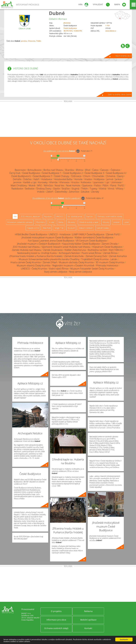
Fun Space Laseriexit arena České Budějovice (51, 241)
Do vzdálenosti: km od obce (59, 151)
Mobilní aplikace (88, 620)
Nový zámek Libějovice (81, 272)
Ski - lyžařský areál (75, 216)
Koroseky (43, 182)
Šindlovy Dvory (44, 189)
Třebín (39, 41)
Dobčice (27, 179)
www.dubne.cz (111, 31)
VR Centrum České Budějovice (91, 241)
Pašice (97, 185)
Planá (113, 185)
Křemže (54, 182)
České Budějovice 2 (73, 173)
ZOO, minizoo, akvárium (30, 216)
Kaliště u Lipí (30, 182)
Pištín (105, 185)
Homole (78, 179)
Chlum (87, 176)
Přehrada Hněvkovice (107, 265)
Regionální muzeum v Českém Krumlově (73, 265)
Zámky (61, 222)
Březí (88, 170)
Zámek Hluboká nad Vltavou (27, 250)
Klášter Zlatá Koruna (75, 250)
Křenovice (31, 41)
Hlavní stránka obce (123, 56)
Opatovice (87, 185)
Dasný (120, 176)
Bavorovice (20, 170)
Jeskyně (116, 222)
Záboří (50, 192)
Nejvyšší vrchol (33, 228)
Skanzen (90, 216)
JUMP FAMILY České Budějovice (88, 234)
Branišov (70, 170)
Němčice (48, 185)
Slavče (56, 189)
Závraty (95, 192)
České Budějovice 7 (42, 176)
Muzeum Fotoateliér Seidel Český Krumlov (92, 269)
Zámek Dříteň (50, 262)
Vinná (111, 189)
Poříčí (121, 185)
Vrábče (41, 192)
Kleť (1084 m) (116, 250)
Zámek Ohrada (110, 244)
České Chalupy (62, 176)
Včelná (103, 189)
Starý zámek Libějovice (56, 272)
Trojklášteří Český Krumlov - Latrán (99, 259)
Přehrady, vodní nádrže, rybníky (110, 216)
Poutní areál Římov (91, 253)
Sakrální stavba (103, 228)
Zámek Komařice (118, 256)
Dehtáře (17, 179)
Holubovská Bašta (63, 179)
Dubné (57, 13)
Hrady (51, 222)
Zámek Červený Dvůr (96, 256)
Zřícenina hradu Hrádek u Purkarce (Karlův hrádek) (36, 256)
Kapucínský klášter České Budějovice (81, 244)
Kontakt (88, 628)
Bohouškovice (35, 170)
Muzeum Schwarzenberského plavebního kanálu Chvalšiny (49, 259)
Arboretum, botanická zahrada (20, 222)
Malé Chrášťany (19, 185)
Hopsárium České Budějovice (107, 247)
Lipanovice (98, 182)
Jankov (118, 179)
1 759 (107, 26)
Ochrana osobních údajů (56, 628)
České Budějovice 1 (51, 173)
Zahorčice (74, 192)
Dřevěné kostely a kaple (89, 222)
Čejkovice (115, 170)
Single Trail (59, 228)
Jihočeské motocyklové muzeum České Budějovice (47, 237)
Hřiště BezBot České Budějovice (31, 234)
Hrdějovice (99, 179)
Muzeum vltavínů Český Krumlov (34, 265)
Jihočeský (67, 23)
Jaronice (24, 41)
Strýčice (66, 189)
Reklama (88, 611)
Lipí (107, 182)
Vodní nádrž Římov (59, 269)
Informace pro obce (56, 620)
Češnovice (76, 176)
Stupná (75, 189)
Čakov (95, 170)
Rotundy (106, 222)
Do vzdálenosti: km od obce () (56, 198)
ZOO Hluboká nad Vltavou (26, 247)
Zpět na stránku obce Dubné (120, 94)
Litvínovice (116, 182)
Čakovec (105, 170)
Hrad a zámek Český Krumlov (26, 262)
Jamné (110, 179)
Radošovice (17, 189)
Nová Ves (59, 185)
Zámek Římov (110, 253)
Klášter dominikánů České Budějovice (94, 237)
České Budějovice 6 (21, 176)
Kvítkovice (86, 182)
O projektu (56, 611)
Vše (15, 216)
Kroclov (75, 182)
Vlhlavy (119, 189)
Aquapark (48, 216)
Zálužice (85, 192)
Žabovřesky (61, 192)
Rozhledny (41, 222)
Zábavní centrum (86, 228)
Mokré (32, 185)
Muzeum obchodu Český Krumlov (76, 262)
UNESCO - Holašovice (60, 234)
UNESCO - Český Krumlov (34, 269)
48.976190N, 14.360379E (73, 31)
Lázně (126, 222)
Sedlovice (30, 189)
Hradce (88, 179)
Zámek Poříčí (113, 234)
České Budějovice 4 (116, 173)
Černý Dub (15, 173)
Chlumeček (98, 176)
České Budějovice (70, 28)
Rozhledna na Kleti (97, 250)
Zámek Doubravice (53, 250)
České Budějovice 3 (94, 173)
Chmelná (110, 176)
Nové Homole (73, 185)
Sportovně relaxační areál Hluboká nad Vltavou (66, 247)
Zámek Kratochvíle (74, 256)
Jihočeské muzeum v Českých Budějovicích (39, 244)
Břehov (80, 170)
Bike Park (47, 228)
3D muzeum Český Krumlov (110, 262)
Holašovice (47, 179)
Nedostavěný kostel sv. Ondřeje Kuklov (37, 253)
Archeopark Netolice (69, 253)
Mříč (40, 185)
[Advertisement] (68, 120)
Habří (36, 179)
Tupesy (93, 189)
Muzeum (71, 228)
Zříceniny (71, 222)
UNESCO (60, 216)
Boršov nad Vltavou (53, 170)
